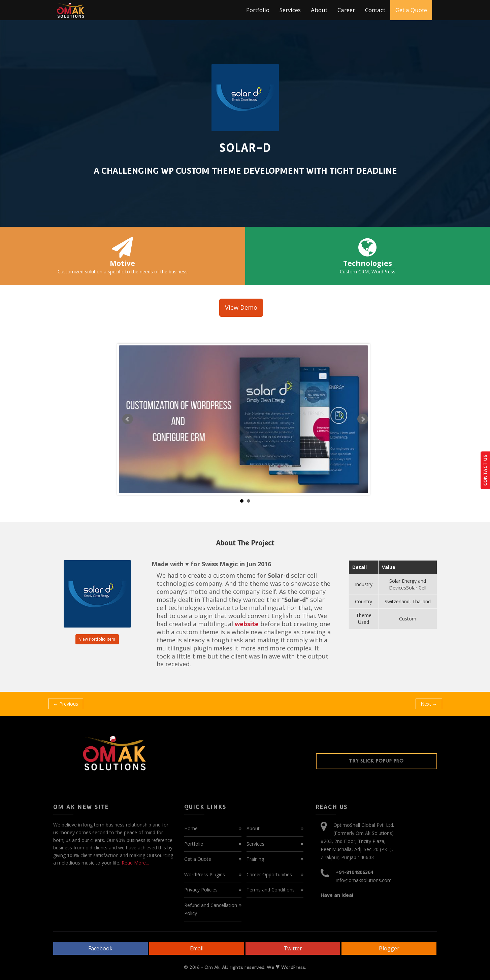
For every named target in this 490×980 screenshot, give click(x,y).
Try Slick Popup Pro (376, 761)
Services (290, 10)
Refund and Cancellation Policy (211, 909)
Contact (375, 10)
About (319, 10)
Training (255, 859)
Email (197, 948)
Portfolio (258, 10)
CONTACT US (485, 470)
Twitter (293, 948)
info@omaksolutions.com (364, 880)
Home (191, 828)
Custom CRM (354, 272)
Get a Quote (411, 10)
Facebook (100, 948)
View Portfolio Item (97, 639)
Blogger (389, 948)
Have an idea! (337, 895)
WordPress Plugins (205, 874)
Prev (128, 419)
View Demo (241, 307)
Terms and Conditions (271, 890)
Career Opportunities (269, 874)
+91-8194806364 (354, 872)
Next (363, 419)
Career (346, 10)
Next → (429, 704)
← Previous (66, 704)
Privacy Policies (201, 890)
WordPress (383, 272)
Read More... (135, 863)
